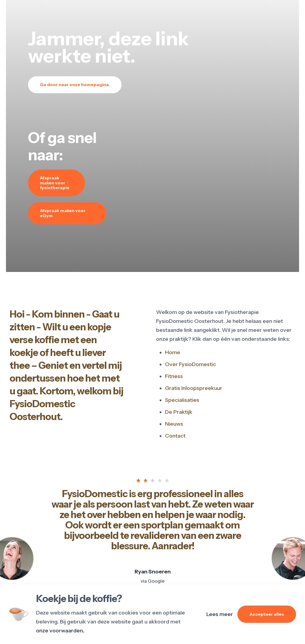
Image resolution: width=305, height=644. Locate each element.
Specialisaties (182, 400)
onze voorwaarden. (60, 631)
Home (173, 352)
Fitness (174, 376)
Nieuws (174, 424)
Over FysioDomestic (190, 364)
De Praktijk (179, 412)
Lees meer (220, 614)
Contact (175, 436)
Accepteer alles (267, 614)
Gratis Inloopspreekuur (194, 388)
